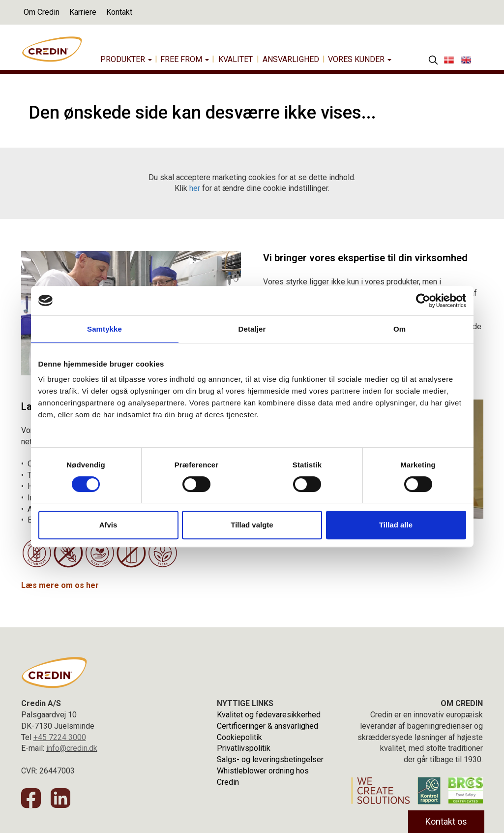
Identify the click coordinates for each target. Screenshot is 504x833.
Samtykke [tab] (104, 329)
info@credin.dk (72, 748)
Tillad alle (396, 525)
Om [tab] (400, 329)
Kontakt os (446, 821)
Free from (185, 59)
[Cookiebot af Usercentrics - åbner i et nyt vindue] (423, 301)
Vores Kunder (360, 59)
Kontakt (119, 12)
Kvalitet (236, 59)
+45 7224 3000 (60, 737)
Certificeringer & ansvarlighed (267, 726)
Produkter (126, 59)
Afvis (108, 525)
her (195, 188)
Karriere (83, 12)
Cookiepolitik (239, 737)
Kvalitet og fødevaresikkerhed (269, 715)
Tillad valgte (252, 525)
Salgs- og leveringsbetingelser (270, 759)
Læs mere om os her (60, 585)
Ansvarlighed (291, 59)
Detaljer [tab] (252, 329)
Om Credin (42, 12)
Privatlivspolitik (244, 748)
